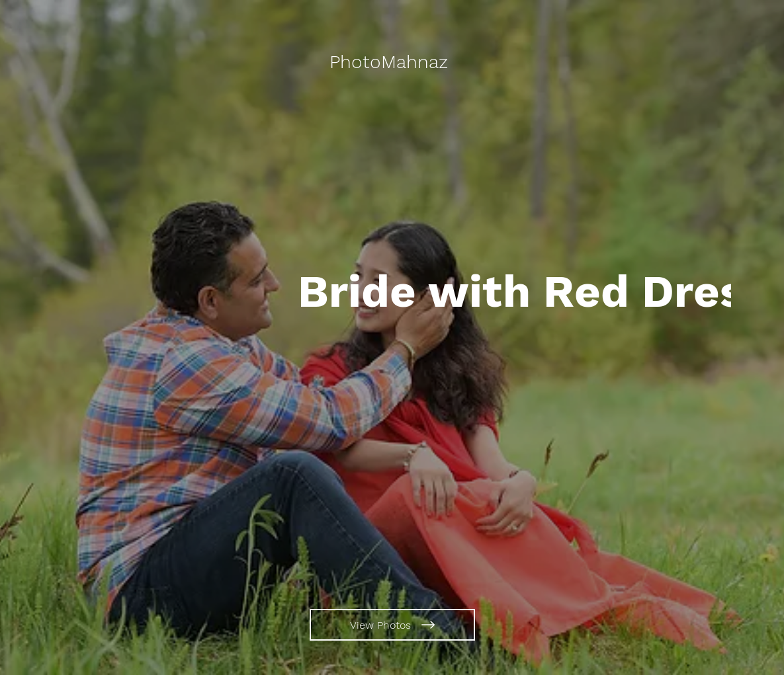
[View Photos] (392, 625)
